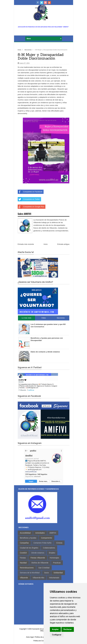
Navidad (23, 563)
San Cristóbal (44, 568)
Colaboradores (49, 548)
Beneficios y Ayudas (28, 538)
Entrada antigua (63, 244)
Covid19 (23, 553)
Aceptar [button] (55, 629)
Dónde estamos (38, 553)
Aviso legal (30, 637)
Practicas (57, 563)
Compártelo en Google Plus (31, 207)
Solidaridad (58, 573)
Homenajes (54, 558)
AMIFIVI (53, 533)
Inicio (20, 50)
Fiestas (23, 558)
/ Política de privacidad (42, 637)
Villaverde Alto (38, 578)
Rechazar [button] (68, 629)
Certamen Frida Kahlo (42, 543)
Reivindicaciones (27, 568)
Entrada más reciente (26, 244)
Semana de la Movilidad (30, 573)
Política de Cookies (40, 641)
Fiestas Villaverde (38, 558)
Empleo (52, 553)
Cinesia (59, 543)
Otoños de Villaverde (40, 563)
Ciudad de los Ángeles (29, 548)
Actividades (40, 533)
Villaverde (24, 578)
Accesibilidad (25, 533)
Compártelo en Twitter (29, 199)
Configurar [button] (57, 635)
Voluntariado (54, 578)
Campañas (24, 543)
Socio (47, 573)
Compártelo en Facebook (30, 192)
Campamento (47, 538)
